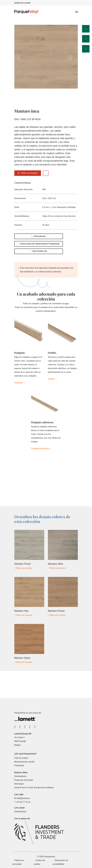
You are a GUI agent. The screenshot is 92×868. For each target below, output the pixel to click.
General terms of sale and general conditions (34, 788)
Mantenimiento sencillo (24, 762)
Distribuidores (20, 776)
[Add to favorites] (46, 173)
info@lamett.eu (23, 798)
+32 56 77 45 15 (23, 802)
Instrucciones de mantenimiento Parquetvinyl (39, 244)
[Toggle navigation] (76, 12)
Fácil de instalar (21, 758)
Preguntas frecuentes (24, 780)
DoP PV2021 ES (39, 251)
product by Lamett (22, 3)
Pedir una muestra (23, 568)
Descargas (19, 784)
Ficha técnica (39, 236)
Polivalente (19, 765)
